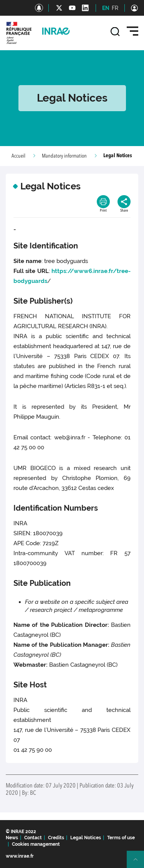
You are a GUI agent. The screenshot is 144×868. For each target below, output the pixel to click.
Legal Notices (86, 838)
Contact (33, 838)
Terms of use (121, 838)
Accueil (18, 156)
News (12, 838)
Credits (56, 838)
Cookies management (36, 844)
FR (115, 8)
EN (106, 8)
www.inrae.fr (20, 856)
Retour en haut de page (139, 863)
